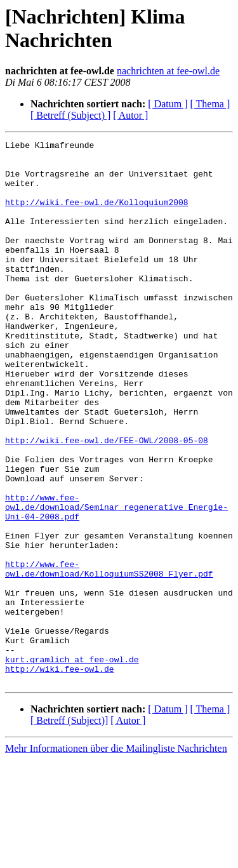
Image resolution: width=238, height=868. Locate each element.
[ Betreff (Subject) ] (70, 115)
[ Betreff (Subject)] (69, 829)
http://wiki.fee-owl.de (60, 775)
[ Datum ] (168, 104)
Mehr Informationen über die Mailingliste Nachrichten (116, 857)
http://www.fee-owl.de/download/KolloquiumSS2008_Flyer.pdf (109, 655)
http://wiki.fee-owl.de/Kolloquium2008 (97, 215)
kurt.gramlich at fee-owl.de (72, 764)
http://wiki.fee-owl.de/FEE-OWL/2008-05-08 (107, 501)
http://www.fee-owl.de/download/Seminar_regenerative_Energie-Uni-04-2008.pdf (116, 581)
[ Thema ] (210, 104)
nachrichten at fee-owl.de (168, 71)
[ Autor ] (130, 115)
